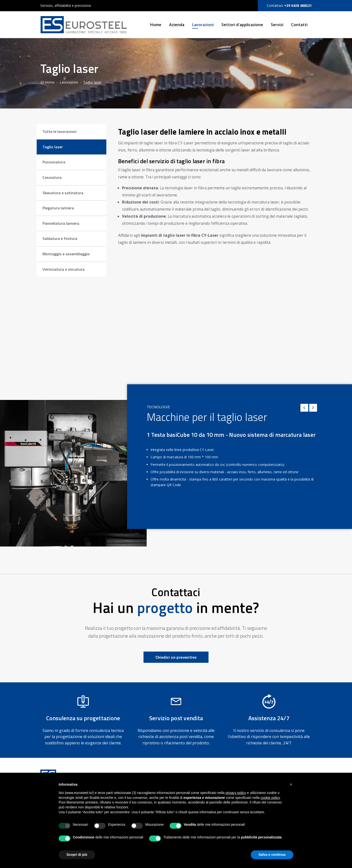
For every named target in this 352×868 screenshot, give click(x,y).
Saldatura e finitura (60, 238)
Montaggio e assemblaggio (66, 254)
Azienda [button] (177, 25)
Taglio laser (92, 82)
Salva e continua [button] (272, 855)
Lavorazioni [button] (203, 25)
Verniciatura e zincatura (64, 269)
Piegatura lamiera (58, 208)
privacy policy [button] (236, 793)
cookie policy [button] (270, 798)
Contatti (299, 25)
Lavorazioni (69, 82)
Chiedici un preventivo (176, 657)
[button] (291, 784)
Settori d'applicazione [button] (242, 25)
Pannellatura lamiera (61, 223)
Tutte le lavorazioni (60, 131)
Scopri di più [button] (77, 855)
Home (156, 25)
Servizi (277, 25)
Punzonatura (54, 162)
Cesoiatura (52, 177)
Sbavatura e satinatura (63, 193)
